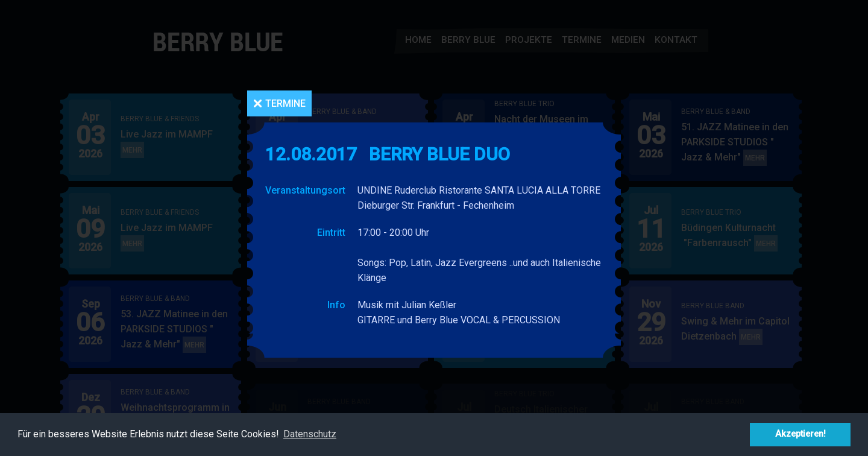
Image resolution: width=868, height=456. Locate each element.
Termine (285, 103)
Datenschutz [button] (310, 434)
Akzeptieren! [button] (800, 434)
